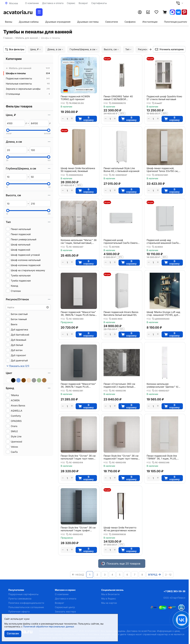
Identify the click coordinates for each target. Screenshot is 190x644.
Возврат (83, 3)
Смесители (112, 22)
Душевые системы (88, 22)
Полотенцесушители (176, 22)
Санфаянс (130, 22)
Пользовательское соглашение (26, 607)
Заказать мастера (65, 611)
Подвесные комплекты (28, 78)
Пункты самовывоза (20, 599)
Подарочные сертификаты (23, 594)
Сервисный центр (65, 607)
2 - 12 (168, 575)
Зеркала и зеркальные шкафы (28, 89)
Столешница (28, 94)
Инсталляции (150, 22)
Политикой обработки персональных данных (49, 626)
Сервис (71, 3)
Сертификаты (99, 3)
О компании (32, 3)
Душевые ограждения (58, 22)
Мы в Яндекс (109, 599)
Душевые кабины (29, 22)
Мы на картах (109, 603)
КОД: (63, 103)
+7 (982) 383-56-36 (174, 591)
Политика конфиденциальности (26, 603)
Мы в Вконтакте (110, 594)
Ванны (9, 22)
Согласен (13, 633)
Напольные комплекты (28, 84)
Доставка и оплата (53, 3)
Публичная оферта (19, 611)
